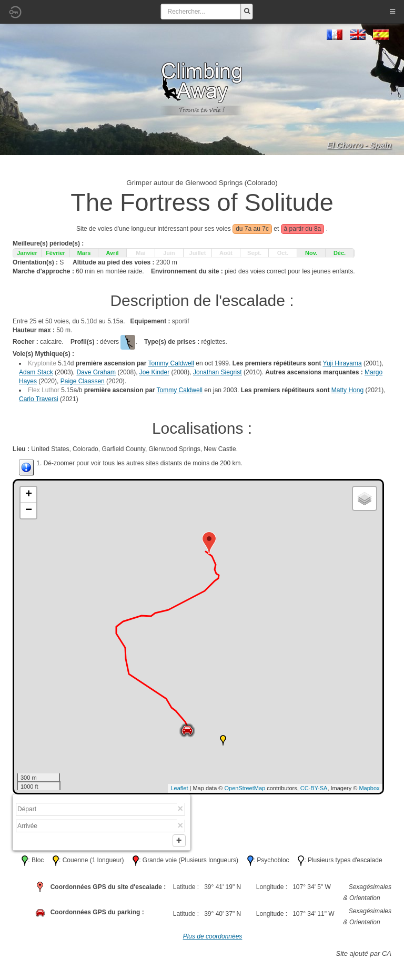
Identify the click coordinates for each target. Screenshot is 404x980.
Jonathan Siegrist (218, 372)
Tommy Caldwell (171, 363)
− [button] (29, 511)
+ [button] (29, 495)
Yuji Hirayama (342, 363)
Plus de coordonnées (213, 938)
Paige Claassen (83, 381)
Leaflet (179, 788)
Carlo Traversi (39, 399)
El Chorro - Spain (359, 145)
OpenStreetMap (245, 788)
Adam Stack (36, 372)
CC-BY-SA (314, 788)
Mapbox (369, 788)
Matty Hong (347, 390)
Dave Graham (96, 372)
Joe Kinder (154, 372)
